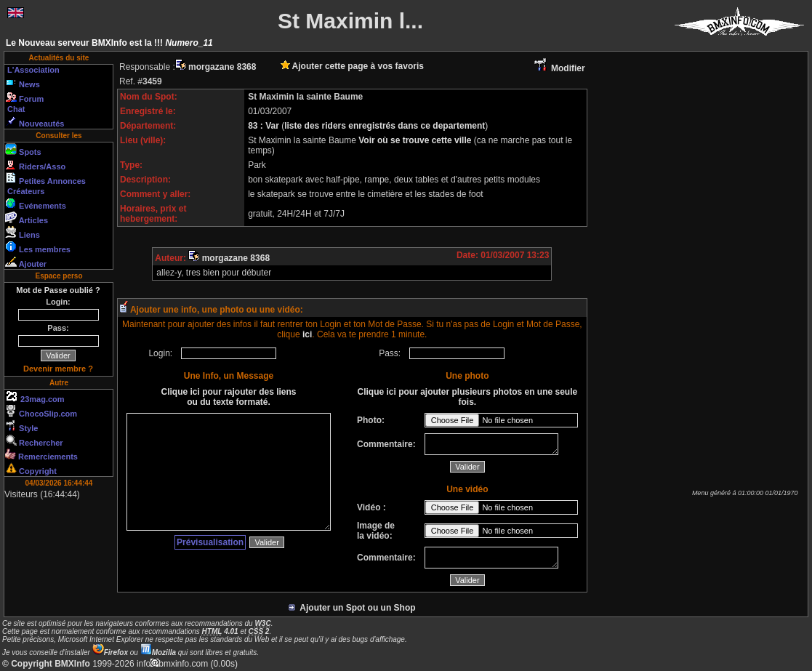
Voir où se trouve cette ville (416, 140)
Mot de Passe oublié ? (58, 290)
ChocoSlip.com (41, 411)
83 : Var (265, 126)
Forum (24, 97)
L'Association (32, 70)
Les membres (38, 247)
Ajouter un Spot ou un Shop (352, 608)
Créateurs (25, 191)
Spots (23, 150)
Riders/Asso (35, 164)
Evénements (36, 204)
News (23, 82)
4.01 (220, 631)
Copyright (31, 469)
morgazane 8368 (216, 67)
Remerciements (41, 455)
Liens (23, 233)
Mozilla (158, 652)
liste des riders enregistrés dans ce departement (385, 126)
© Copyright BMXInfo (46, 664)
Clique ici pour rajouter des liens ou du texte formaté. (228, 397)
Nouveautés (35, 121)
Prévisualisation (210, 542)
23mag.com (35, 397)
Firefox (110, 652)
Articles (27, 218)
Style (21, 426)
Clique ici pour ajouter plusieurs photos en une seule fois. (467, 397)
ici (307, 334)
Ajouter (26, 262)
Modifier (559, 68)
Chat (15, 109)
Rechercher (34, 441)
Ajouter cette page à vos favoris (352, 66)
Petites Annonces (45, 179)
